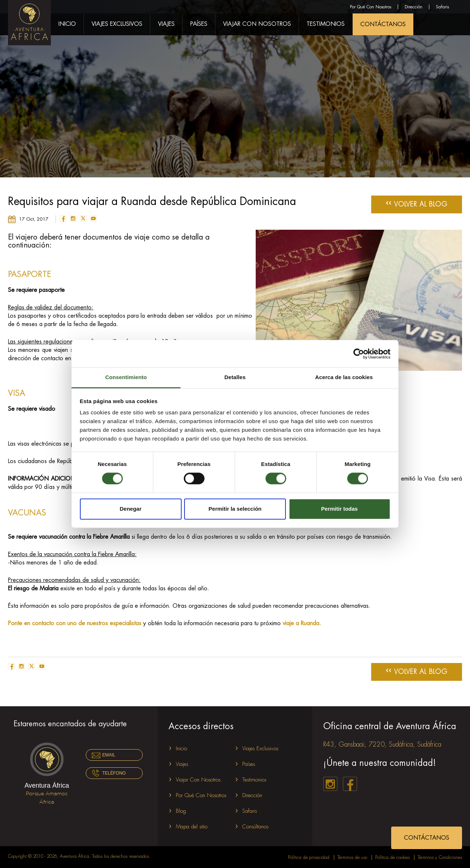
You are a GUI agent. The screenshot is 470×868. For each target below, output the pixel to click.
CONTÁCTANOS (383, 24)
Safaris (442, 7)
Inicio (67, 24)
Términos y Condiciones (440, 857)
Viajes (166, 24)
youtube (93, 218)
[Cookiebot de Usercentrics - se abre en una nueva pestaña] (359, 354)
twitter (83, 218)
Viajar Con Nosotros (257, 24)
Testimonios (326, 24)
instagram (73, 218)
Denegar (130, 509)
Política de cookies (392, 857)
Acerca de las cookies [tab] (344, 377)
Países (199, 24)
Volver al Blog (417, 203)
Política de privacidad (309, 857)
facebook (63, 218)
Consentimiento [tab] (126, 377)
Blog (181, 811)
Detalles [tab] (235, 377)
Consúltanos (255, 827)
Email (109, 755)
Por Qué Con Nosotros (370, 7)
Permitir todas (339, 509)
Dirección (414, 7)
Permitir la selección (235, 509)
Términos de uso (352, 857)
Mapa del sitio (192, 827)
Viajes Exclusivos (117, 24)
